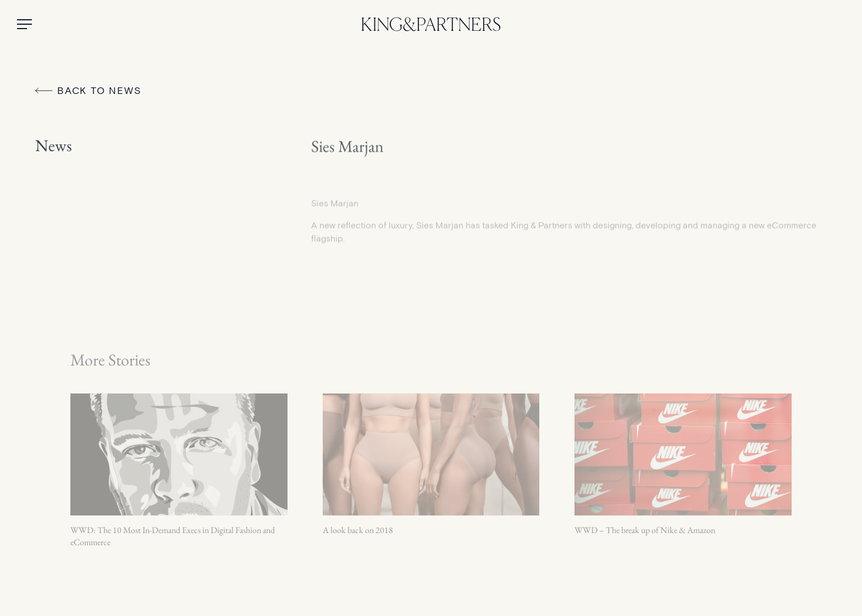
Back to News (89, 91)
